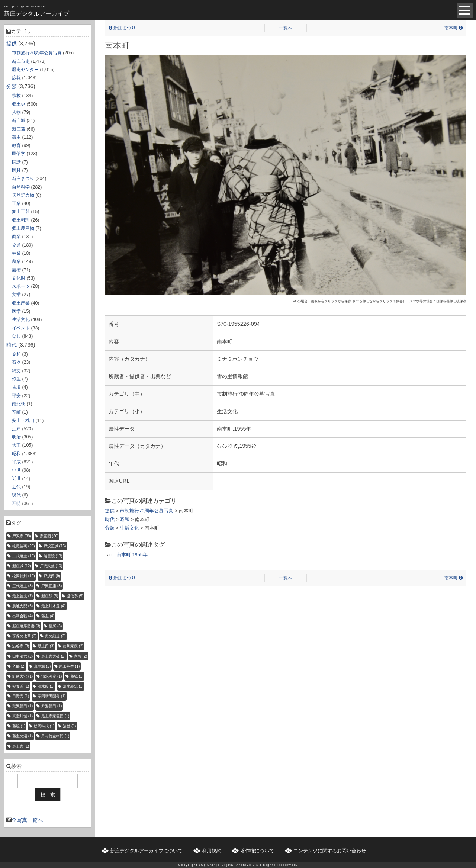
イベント (21, 328)
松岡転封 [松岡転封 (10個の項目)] (24, 576)
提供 (12, 44)
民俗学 (19, 154)
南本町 (454, 28)
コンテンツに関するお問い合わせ (330, 851)
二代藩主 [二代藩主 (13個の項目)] (24, 556)
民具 (16, 170)
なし (16, 336)
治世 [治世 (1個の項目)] (69, 726)
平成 (16, 462)
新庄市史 (21, 61)
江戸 (16, 429)
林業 (16, 253)
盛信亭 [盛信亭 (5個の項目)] (75, 596)
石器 (16, 362)
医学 (16, 311)
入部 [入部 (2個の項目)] (19, 666)
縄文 (16, 371)
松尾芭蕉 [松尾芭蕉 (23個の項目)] (24, 546)
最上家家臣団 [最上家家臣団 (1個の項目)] (55, 716)
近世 (16, 479)
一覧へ (286, 28)
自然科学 (21, 187)
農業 (16, 261)
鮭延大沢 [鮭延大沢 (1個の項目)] (22, 676)
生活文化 (21, 319)
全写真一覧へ (27, 820)
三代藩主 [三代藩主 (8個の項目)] (22, 586)
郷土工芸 (21, 212)
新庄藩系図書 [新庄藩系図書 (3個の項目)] (26, 626)
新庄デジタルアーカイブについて (146, 851)
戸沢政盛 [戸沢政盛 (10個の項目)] (51, 566)
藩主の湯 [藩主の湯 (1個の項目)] (22, 736)
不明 (16, 504)
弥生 (16, 379)
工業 (16, 203)
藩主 (16, 137)
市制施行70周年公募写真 (37, 53)
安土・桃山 (23, 421)
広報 (16, 78)
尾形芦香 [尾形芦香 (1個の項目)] (69, 666)
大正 (16, 445)
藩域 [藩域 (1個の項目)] (77, 676)
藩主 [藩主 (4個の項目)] (48, 616)
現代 (16, 495)
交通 (16, 245)
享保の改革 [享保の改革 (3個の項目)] (24, 636)
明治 (16, 437)
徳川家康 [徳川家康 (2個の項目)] (73, 646)
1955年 (140, 555)
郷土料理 (21, 220)
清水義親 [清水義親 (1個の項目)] (73, 686)
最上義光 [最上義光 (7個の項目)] (22, 596)
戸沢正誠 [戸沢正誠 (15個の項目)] (55, 546)
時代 (12, 345)
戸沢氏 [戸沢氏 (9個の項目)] (52, 576)
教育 (16, 145)
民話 (16, 162)
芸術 (16, 270)
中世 (16, 470)
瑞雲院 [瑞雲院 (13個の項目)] (53, 556)
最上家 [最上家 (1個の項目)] (21, 746)
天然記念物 (23, 195)
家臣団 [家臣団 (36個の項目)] (49, 536)
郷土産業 (21, 303)
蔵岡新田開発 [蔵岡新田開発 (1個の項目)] (52, 696)
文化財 (19, 278)
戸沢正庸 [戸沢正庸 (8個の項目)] (52, 586)
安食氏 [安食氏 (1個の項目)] (21, 686)
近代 (16, 487)
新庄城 (19, 120)
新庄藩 (19, 129)
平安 (16, 396)
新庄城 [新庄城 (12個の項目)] (22, 566)
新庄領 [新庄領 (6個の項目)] (50, 596)
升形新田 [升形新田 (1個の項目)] (52, 706)
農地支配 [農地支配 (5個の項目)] (22, 606)
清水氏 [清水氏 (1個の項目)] (46, 686)
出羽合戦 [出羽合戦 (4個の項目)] (22, 616)
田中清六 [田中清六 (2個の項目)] (22, 656)
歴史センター (25, 70)
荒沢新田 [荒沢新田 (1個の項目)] (22, 706)
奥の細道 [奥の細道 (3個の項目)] (55, 636)
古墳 (16, 387)
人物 (16, 112)
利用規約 (212, 851)
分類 (12, 86)
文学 (16, 295)
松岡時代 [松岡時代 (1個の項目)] (44, 726)
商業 (16, 237)
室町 (16, 412)
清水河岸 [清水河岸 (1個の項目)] (52, 676)
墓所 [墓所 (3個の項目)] (55, 626)
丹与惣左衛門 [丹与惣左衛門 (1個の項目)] (55, 736)
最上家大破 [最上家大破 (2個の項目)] (53, 656)
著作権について (257, 851)
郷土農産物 (23, 228)
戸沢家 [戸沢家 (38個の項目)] (22, 536)
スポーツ (21, 286)
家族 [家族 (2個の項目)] (81, 656)
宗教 (16, 96)
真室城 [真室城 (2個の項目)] (42, 666)
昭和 (16, 454)
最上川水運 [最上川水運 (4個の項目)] (53, 606)
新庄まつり (23, 179)
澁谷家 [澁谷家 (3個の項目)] (21, 646)
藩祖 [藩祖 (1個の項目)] (19, 726)
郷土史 (19, 104)
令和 (16, 354)
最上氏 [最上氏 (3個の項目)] (46, 646)
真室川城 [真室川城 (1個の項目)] (22, 716)
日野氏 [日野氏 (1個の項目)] (21, 696)
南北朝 (19, 404)
